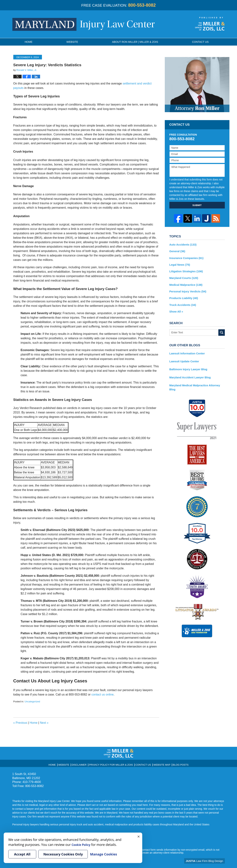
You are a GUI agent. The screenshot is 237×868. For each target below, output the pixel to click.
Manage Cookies (103, 854)
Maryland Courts (183, 277)
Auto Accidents (182, 244)
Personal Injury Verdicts (187, 290)
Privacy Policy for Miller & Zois (112, 763)
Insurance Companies (185, 257)
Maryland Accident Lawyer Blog (189, 374)
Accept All (22, 854)
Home (29, 42)
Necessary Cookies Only (63, 854)
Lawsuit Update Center (183, 358)
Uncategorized (32, 702)
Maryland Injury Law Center (84, 24)
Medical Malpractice (185, 283)
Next (44, 723)
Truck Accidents (182, 303)
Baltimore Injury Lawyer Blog (187, 366)
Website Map (157, 763)
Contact (200, 42)
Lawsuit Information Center (186, 351)
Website (72, 42)
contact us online (103, 694)
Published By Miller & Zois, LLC (210, 24)
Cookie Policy (83, 845)
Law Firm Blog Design (207, 860)
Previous (20, 723)
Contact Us (140, 763)
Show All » (176, 309)
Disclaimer (84, 763)
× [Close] (139, 836)
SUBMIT (197, 205)
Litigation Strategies (185, 270)
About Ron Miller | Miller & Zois (135, 42)
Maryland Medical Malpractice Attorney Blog (197, 382)
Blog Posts (174, 763)
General (177, 251)
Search (222, 330)
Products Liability (183, 296)
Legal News (179, 264)
